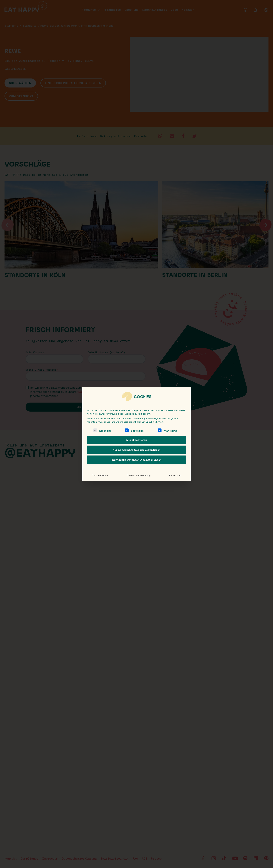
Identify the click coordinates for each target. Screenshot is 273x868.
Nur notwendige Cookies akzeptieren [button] (137, 450)
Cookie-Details (100, 475)
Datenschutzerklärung (139, 475)
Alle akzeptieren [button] (136, 440)
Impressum (175, 475)
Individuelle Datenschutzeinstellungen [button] (136, 460)
